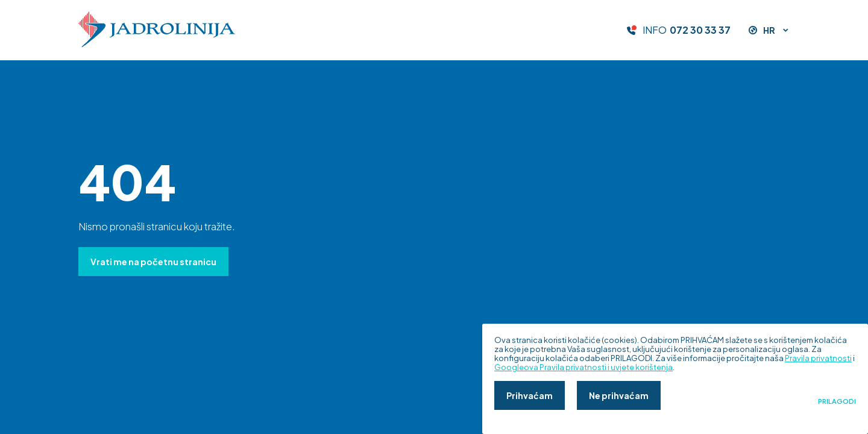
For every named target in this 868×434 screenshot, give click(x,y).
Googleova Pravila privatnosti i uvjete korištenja (583, 367)
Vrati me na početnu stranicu (153, 262)
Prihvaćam (530, 395)
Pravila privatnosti (818, 358)
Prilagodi (837, 401)
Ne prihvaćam (619, 395)
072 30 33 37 (700, 30)
